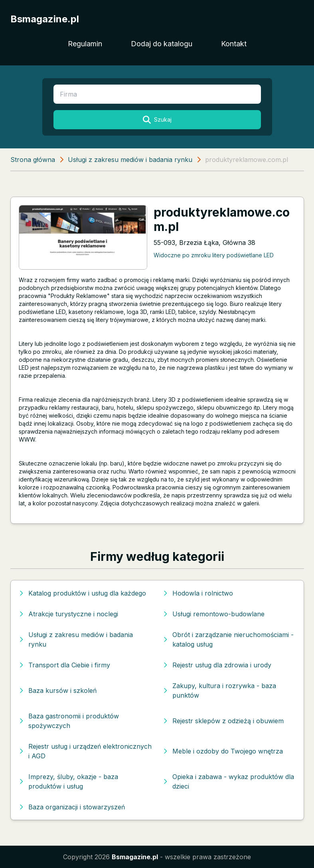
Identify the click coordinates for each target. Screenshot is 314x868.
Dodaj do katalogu (162, 44)
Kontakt (234, 44)
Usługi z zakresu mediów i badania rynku (130, 160)
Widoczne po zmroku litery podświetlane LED (214, 255)
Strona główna (33, 160)
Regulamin (85, 44)
